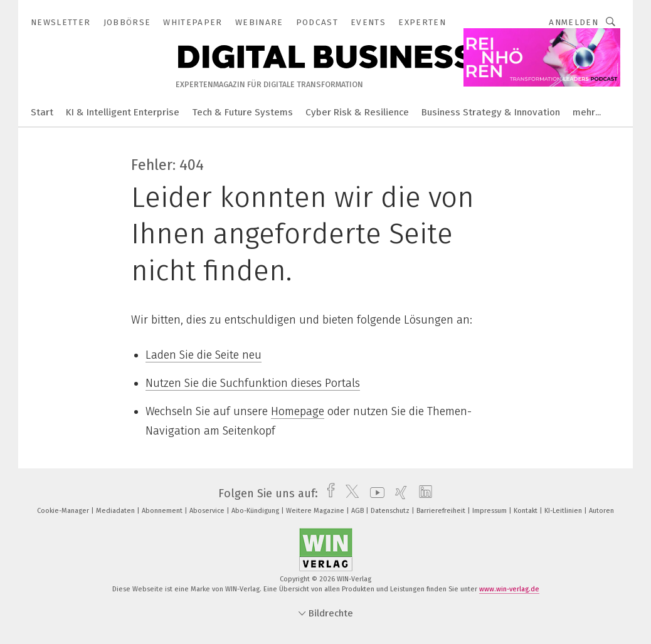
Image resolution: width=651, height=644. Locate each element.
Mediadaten (116, 511)
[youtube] (374, 494)
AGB (358, 511)
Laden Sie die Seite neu (204, 355)
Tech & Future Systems (242, 112)
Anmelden (574, 22)
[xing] (398, 494)
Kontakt (527, 511)
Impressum (490, 511)
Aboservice (208, 511)
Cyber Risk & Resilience (357, 112)
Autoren (601, 511)
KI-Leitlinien (564, 511)
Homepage (298, 411)
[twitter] (349, 494)
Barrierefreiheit (442, 511)
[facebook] (328, 494)
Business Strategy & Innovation (491, 112)
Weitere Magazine (316, 511)
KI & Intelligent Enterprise (123, 112)
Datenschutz (391, 511)
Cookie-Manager (64, 511)
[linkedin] (422, 494)
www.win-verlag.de (509, 589)
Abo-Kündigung (256, 511)
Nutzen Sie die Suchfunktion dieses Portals (253, 383)
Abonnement (163, 511)
